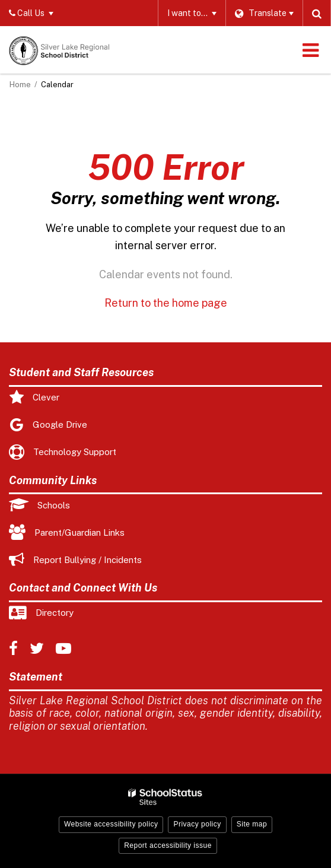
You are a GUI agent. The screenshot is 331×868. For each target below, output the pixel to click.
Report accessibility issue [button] (168, 845)
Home (20, 85)
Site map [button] (252, 824)
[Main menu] (310, 50)
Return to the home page (166, 303)
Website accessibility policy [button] (111, 824)
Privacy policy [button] (197, 824)
